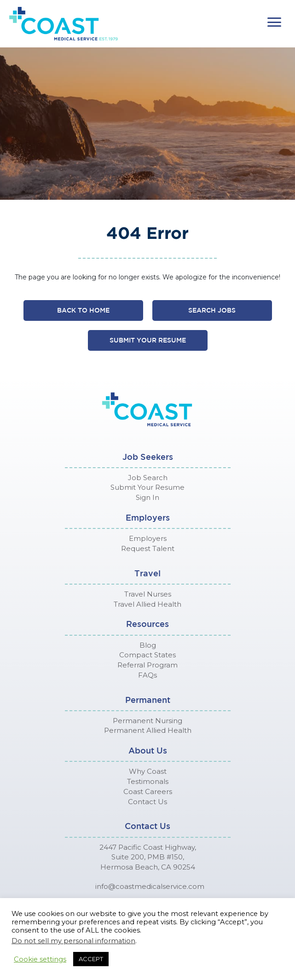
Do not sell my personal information (73, 941)
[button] (274, 22)
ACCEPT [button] (91, 959)
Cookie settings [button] (40, 959)
